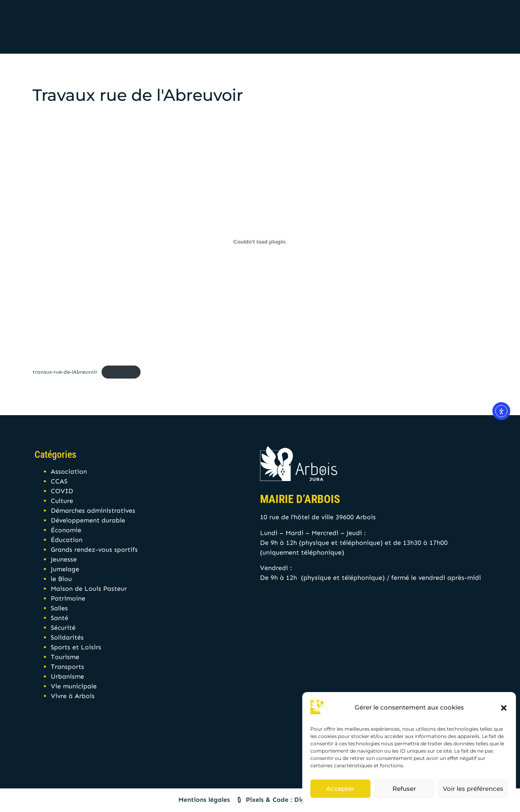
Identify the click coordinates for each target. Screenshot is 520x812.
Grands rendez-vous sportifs (94, 550)
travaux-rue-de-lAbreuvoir (65, 372)
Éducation (67, 540)
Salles (59, 608)
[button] (504, 708)
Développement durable (88, 520)
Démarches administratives (93, 510)
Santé (60, 618)
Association (69, 471)
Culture (62, 501)
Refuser (404, 789)
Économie (66, 530)
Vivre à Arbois (73, 696)
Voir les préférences (473, 789)
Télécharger (121, 372)
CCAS (59, 481)
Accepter (340, 789)
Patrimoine (68, 598)
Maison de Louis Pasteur (89, 589)
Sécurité (63, 628)
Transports (67, 667)
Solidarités (67, 637)
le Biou (61, 579)
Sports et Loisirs (76, 647)
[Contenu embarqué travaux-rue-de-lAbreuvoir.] (260, 242)
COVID (62, 491)
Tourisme (65, 657)
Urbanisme (67, 676)
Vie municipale (74, 686)
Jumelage (65, 569)
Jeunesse (64, 559)
